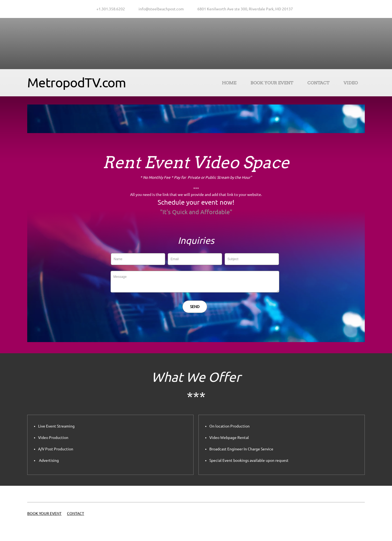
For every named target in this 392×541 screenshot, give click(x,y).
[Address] (244, 9)
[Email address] (160, 9)
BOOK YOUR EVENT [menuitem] (44, 514)
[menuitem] (229, 84)
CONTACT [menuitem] (76, 514)
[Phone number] (109, 9)
